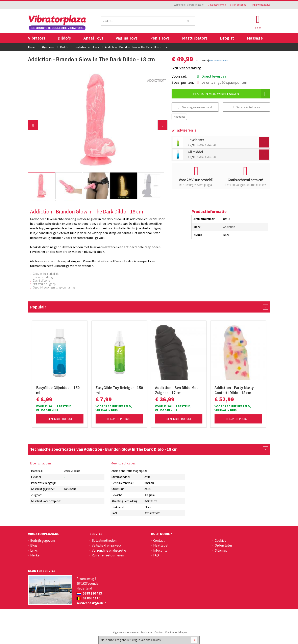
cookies (156, 640)
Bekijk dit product (60, 419)
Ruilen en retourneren (108, 555)
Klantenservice (217, 5)
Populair (149, 307)
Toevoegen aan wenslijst (195, 107)
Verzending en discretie (109, 550)
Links (34, 550)
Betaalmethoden (104, 540)
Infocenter (161, 550)
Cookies (220, 540)
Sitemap (221, 550)
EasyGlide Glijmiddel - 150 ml (58, 390)
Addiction (229, 227)
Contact (159, 540)
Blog (34, 545)
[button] (33, 125)
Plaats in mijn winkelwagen (232, 94)
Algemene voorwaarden (126, 632)
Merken (36, 555)
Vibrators (37, 38)
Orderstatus (224, 545)
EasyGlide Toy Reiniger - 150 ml (119, 390)
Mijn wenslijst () (260, 5)
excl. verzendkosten (218, 61)
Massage (255, 38)
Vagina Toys (127, 38)
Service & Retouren (246, 107)
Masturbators (195, 38)
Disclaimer (147, 632)
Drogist (227, 38)
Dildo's (64, 38)
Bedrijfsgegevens (43, 540)
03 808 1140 (88, 598)
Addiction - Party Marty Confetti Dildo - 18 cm (234, 390)
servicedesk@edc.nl (92, 603)
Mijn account (238, 5)
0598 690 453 (89, 593)
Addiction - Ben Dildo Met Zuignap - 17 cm (177, 390)
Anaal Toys (93, 38)
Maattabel (179, 117)
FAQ (156, 555)
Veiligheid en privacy (107, 545)
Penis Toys (160, 38)
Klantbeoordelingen (176, 632)
